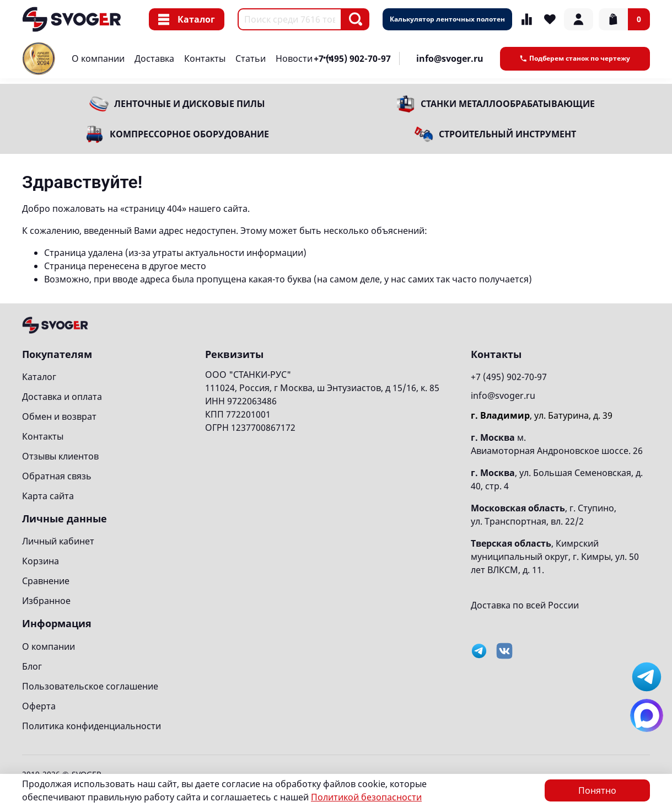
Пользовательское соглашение (90, 686)
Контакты (205, 58)
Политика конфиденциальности (92, 726)
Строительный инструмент (507, 134)
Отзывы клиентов (60, 456)
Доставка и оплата (62, 397)
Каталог (187, 19)
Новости (294, 58)
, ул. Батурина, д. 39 (542, 415)
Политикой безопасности (366, 797)
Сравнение (46, 581)
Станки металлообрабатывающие (508, 104)
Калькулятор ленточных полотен (447, 19)
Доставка (154, 58)
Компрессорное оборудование (189, 134)
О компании (98, 58)
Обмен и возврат (59, 416)
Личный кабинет (58, 541)
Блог (32, 666)
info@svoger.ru (450, 58)
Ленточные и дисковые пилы (190, 104)
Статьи (251, 58)
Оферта (39, 706)
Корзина (41, 561)
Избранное (46, 601)
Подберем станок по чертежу (575, 58)
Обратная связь (57, 476)
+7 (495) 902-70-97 (352, 58)
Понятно (597, 790)
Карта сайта (48, 496)
